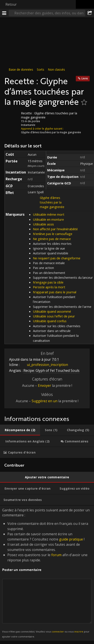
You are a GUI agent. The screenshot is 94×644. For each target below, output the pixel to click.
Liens (85, 78)
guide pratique (71, 539)
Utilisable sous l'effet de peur (54, 316)
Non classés (56, 69)
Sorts (41, 69)
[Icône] (12, 117)
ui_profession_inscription (44, 365)
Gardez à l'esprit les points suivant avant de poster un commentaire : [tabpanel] (47, 573)
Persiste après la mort (49, 287)
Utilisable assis (43, 224)
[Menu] (4, 13)
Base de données (21, 69)
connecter (58, 631)
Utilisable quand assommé (52, 311)
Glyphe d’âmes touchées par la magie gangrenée (52, 202)
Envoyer (45, 385)
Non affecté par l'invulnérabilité (55, 229)
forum (56, 555)
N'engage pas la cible (48, 282)
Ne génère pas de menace (52, 239)
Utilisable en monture (48, 219)
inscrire (79, 631)
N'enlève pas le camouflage (53, 234)
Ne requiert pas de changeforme (57, 258)
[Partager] (90, 13)
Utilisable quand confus (50, 321)
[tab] (20, 430)
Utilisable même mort (49, 214)
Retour (11, 4)
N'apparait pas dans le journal (55, 292)
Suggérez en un (45, 401)
